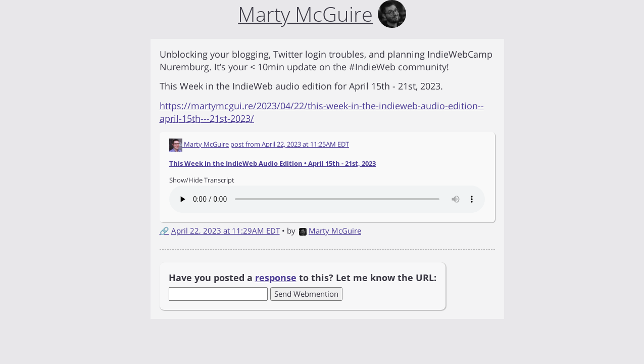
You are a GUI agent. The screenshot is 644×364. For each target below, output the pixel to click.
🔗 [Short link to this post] (164, 231)
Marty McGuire (330, 231)
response (276, 278)
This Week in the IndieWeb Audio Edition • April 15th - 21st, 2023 (273, 163)
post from (290, 144)
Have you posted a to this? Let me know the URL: (303, 278)
